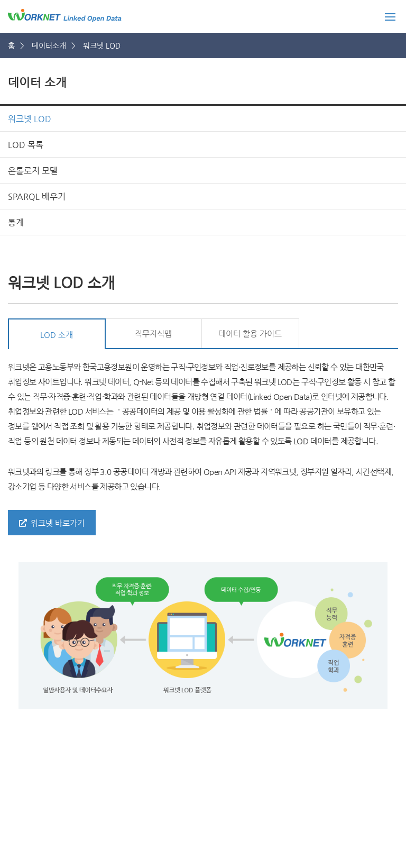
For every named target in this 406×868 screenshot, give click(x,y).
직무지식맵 (153, 334)
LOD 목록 (26, 145)
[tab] (57, 334)
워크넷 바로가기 (52, 523)
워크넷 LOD (30, 119)
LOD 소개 (57, 335)
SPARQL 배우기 (37, 197)
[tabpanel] (203, 534)
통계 (16, 222)
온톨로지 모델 (33, 171)
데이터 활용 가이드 (250, 334)
